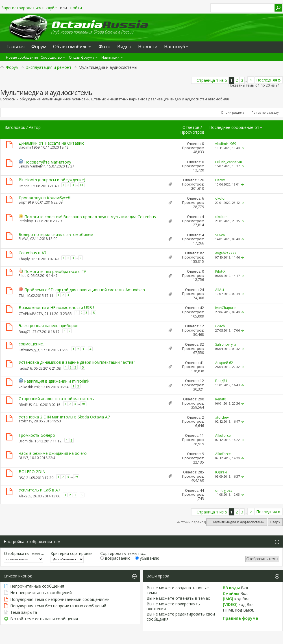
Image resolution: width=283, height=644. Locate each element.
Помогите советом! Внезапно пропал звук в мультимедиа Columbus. (91, 217)
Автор (35, 127)
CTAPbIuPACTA (31, 314)
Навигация (110, 57)
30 (83, 404)
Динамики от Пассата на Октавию (52, 143)
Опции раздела (233, 112)
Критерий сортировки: (72, 553)
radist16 (25, 368)
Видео (124, 47)
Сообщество (51, 57)
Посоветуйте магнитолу (48, 162)
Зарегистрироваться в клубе (29, 8)
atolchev (25, 421)
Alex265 (25, 496)
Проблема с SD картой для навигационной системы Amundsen (85, 290)
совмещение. (31, 344)
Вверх (275, 522)
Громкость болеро (37, 435)
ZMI (22, 296)
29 (76, 477)
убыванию (147, 558)
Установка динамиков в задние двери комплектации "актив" (77, 362)
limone (24, 186)
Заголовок (15, 127)
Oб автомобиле (70, 47)
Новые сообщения (22, 57)
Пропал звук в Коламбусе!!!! (45, 198)
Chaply (24, 259)
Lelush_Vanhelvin (32, 166)
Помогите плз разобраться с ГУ (55, 271)
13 (81, 185)
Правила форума (240, 618)
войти (76, 8)
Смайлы (231, 593)
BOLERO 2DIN (32, 472)
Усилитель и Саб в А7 (39, 490)
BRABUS (25, 405)
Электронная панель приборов (49, 326)
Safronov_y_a (29, 350)
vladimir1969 (29, 147)
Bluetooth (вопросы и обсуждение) (52, 180)
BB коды (231, 588)
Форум (12, 67)
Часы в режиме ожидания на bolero (53, 453)
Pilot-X (24, 276)
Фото (105, 47)
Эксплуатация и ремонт (49, 67)
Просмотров (192, 132)
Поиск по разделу (265, 112)
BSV (22, 478)
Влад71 (25, 331)
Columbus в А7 (32, 253)
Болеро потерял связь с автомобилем (56, 234)
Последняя (269, 80)
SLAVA (24, 239)
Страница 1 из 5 (212, 80)
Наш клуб (175, 47)
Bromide (26, 441)
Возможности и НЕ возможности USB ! (56, 307)
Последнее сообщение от (236, 127)
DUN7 (23, 458)
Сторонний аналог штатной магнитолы (57, 399)
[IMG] (228, 599)
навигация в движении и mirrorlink (57, 381)
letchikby (26, 221)
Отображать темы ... (24, 553)
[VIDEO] (230, 604)
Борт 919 (26, 202)
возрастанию (115, 558)
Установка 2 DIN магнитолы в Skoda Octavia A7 (64, 417)
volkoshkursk (29, 387)
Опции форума (82, 57)
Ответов (191, 127)
